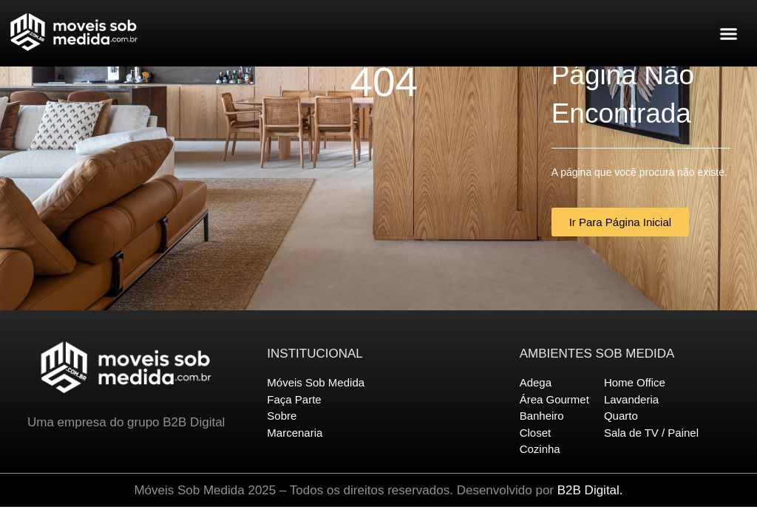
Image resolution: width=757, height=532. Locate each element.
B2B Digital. (590, 490)
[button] (729, 33)
